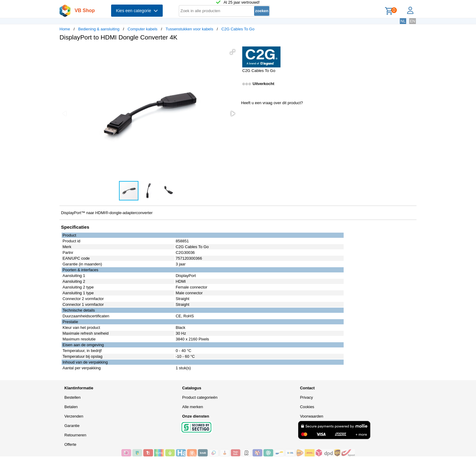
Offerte (70, 444)
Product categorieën (200, 397)
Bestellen (72, 397)
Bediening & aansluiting (99, 29)
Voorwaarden (312, 416)
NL (403, 21)
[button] (233, 52)
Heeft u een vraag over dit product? (272, 103)
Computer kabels (142, 29)
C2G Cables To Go (238, 29)
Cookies (307, 407)
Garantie (72, 426)
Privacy (306, 397)
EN (413, 21)
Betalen (71, 407)
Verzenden (74, 416)
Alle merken (193, 407)
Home (65, 29)
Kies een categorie (137, 11)
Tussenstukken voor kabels (189, 29)
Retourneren (75, 435)
